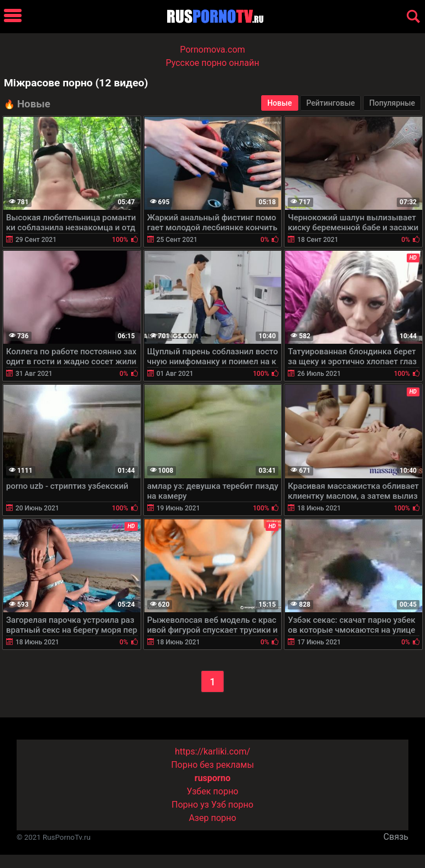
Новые (280, 103)
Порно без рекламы (212, 765)
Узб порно (232, 805)
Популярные (392, 103)
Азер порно (212, 818)
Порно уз (190, 805)
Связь (396, 837)
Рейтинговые (330, 103)
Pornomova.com (212, 50)
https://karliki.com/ (212, 751)
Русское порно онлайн (213, 63)
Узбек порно (212, 791)
